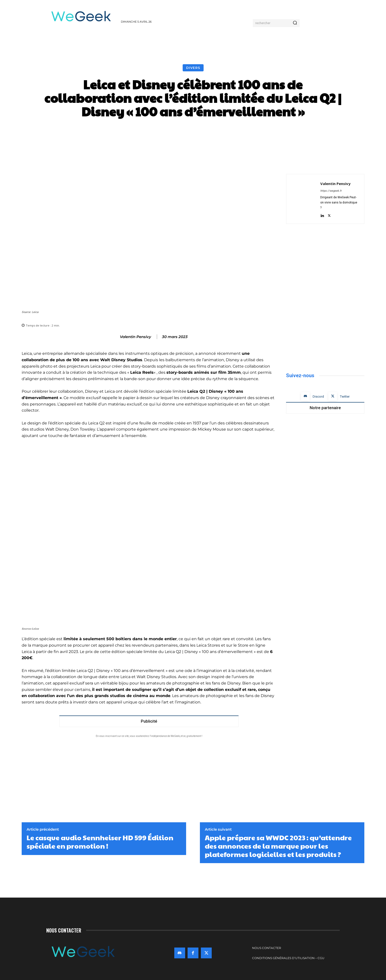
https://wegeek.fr (331, 191)
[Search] (295, 23)
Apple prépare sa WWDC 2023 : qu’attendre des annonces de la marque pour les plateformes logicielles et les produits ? (278, 846)
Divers (193, 68)
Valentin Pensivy (136, 337)
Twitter (345, 397)
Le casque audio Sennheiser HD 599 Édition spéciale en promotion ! (100, 842)
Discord (318, 397)
